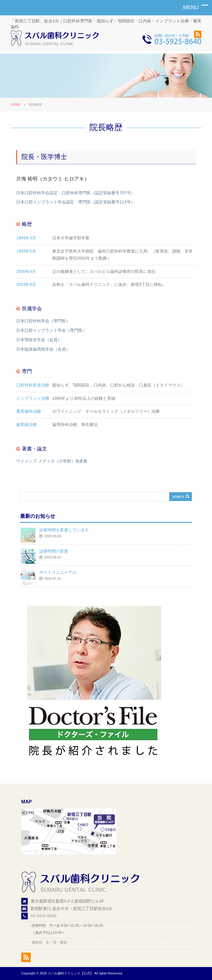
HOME (16, 105)
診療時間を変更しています (64, 530)
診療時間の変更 (54, 551)
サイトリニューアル (58, 572)
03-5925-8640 (44, 916)
